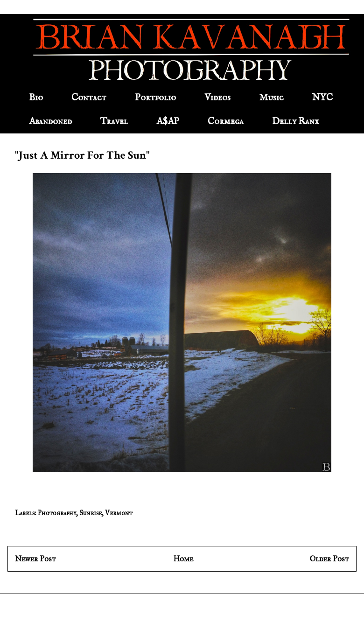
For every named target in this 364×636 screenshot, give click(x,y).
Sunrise (91, 513)
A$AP (168, 122)
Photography (57, 513)
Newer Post (35, 559)
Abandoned (50, 122)
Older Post (329, 559)
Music (271, 98)
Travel (114, 122)
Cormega (226, 122)
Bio (36, 98)
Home (183, 559)
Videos (217, 98)
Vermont (119, 513)
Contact (89, 98)
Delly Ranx (295, 122)
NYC (322, 98)
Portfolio (155, 98)
